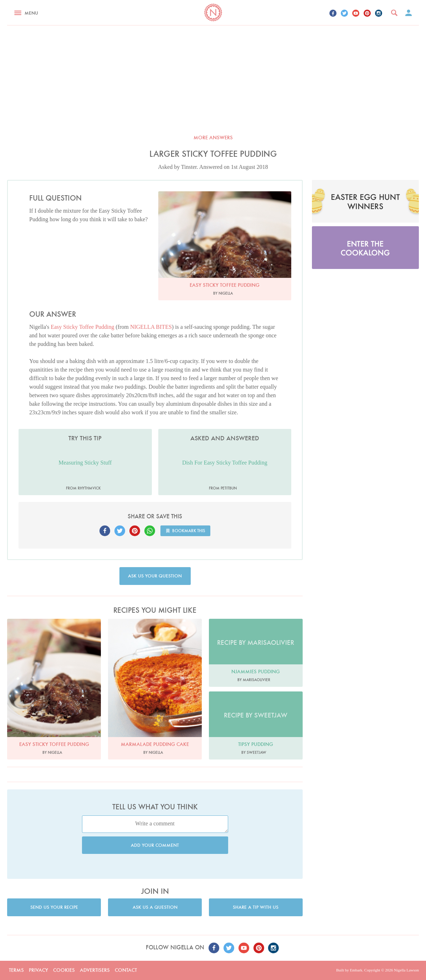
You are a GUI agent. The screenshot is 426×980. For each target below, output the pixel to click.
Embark (356, 970)
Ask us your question (155, 576)
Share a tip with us (256, 907)
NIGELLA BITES (151, 327)
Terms (16, 970)
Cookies (64, 970)
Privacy (39, 970)
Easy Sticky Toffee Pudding (82, 327)
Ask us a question (155, 907)
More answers (213, 138)
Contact (126, 970)
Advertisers (95, 970)
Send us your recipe (54, 907)
